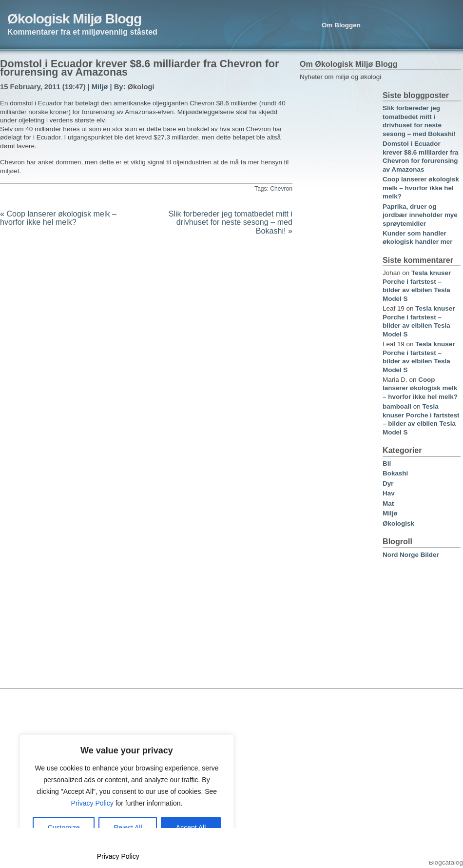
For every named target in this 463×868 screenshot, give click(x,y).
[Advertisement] (337, 237)
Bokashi (395, 473)
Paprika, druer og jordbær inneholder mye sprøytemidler (420, 215)
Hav (389, 493)
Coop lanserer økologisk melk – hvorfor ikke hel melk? (58, 218)
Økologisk (398, 523)
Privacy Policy (92, 803)
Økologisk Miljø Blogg (74, 19)
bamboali (397, 406)
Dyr (388, 483)
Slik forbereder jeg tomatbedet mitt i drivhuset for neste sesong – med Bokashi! (231, 222)
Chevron (281, 189)
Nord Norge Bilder (411, 555)
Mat (388, 503)
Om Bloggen (341, 25)
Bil (387, 464)
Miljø (100, 87)
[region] (127, 791)
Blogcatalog (446, 862)
